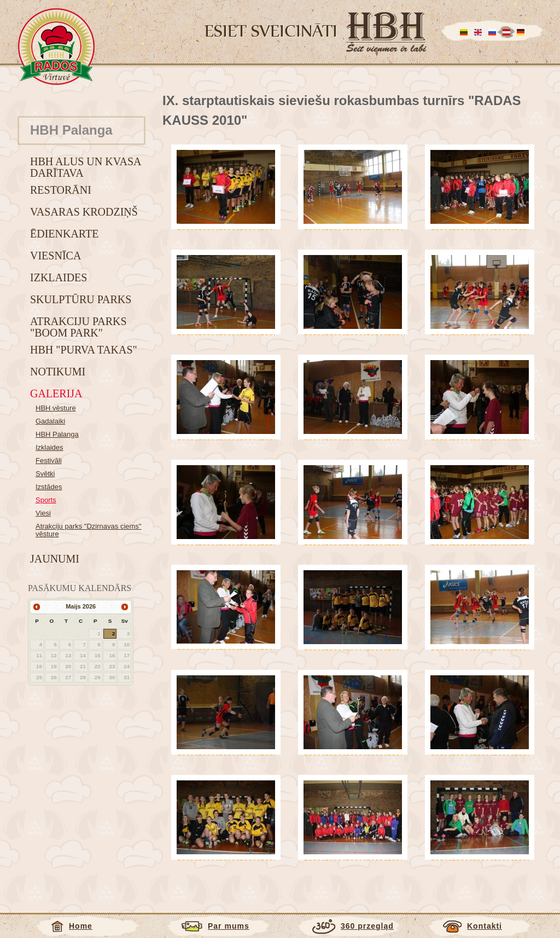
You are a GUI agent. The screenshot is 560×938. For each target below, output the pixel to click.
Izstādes (49, 487)
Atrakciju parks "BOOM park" (78, 327)
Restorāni (61, 190)
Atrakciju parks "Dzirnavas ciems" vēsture (88, 530)
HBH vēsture (56, 408)
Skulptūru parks (81, 299)
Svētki (45, 474)
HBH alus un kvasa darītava (85, 167)
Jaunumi (55, 559)
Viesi (43, 513)
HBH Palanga (57, 434)
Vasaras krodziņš (84, 212)
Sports (46, 500)
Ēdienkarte (64, 234)
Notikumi (58, 372)
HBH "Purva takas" (84, 350)
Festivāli (49, 461)
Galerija (56, 393)
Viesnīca (56, 256)
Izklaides (59, 277)
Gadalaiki (50, 421)
